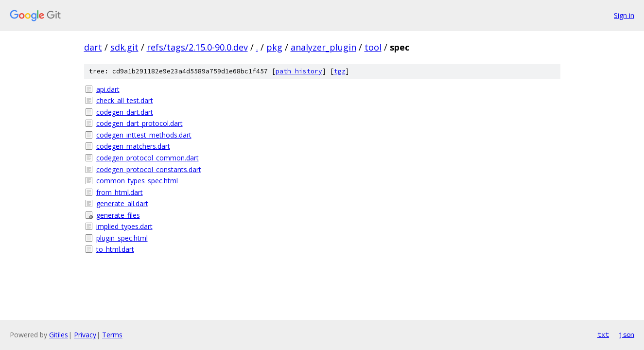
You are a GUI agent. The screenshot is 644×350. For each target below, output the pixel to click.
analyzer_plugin (323, 47)
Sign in (624, 15)
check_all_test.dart (125, 100)
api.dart (108, 89)
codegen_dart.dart (125, 112)
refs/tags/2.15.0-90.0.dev (197, 47)
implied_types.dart (124, 226)
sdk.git (124, 47)
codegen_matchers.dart (133, 146)
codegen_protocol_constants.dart (149, 169)
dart (93, 47)
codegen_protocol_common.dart (148, 158)
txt (603, 334)
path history (299, 71)
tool (373, 47)
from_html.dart (120, 192)
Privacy (85, 335)
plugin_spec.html (122, 238)
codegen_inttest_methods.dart (144, 135)
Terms (112, 335)
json (627, 334)
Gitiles (59, 335)
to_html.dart (115, 249)
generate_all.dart (122, 203)
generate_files (118, 215)
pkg (274, 47)
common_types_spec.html (137, 181)
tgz (340, 71)
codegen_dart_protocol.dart (139, 123)
